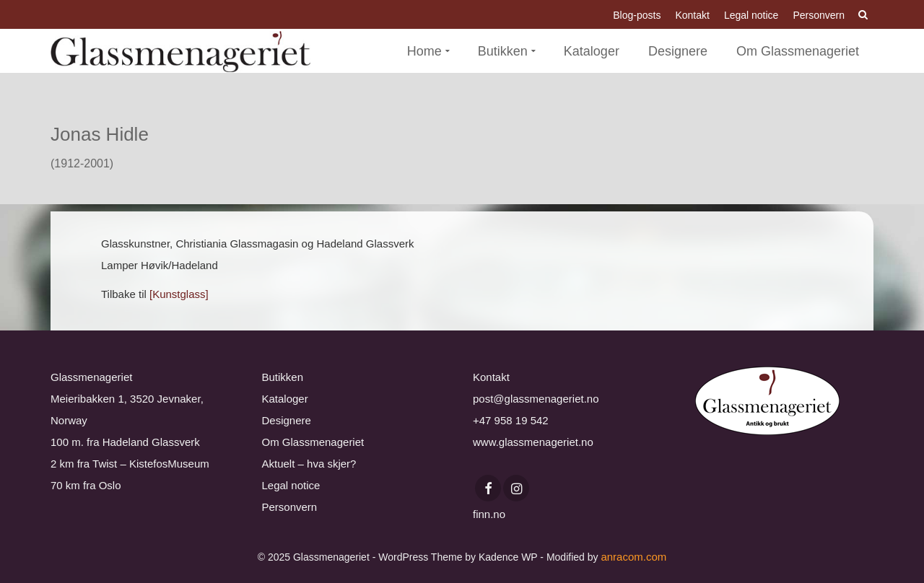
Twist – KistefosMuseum (151, 464)
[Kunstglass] (179, 294)
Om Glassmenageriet (313, 442)
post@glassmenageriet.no (536, 399)
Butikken (283, 377)
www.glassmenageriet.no (533, 442)
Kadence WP (508, 557)
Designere (287, 420)
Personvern (290, 507)
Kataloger (285, 399)
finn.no (489, 514)
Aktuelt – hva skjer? (309, 464)
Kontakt (491, 377)
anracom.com (633, 557)
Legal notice (291, 485)
